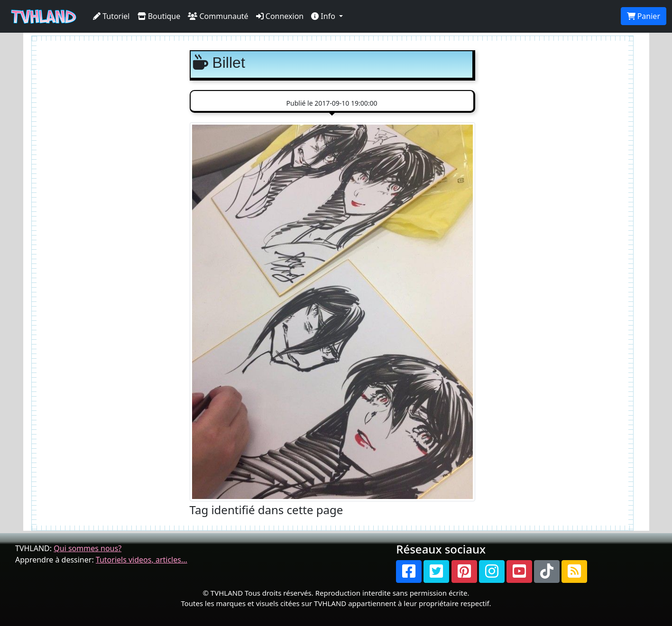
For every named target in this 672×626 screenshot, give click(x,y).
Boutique (159, 16)
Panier (644, 16)
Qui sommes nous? (87, 548)
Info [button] (324, 16)
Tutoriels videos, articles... (142, 560)
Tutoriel (111, 16)
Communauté (218, 16)
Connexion (280, 16)
